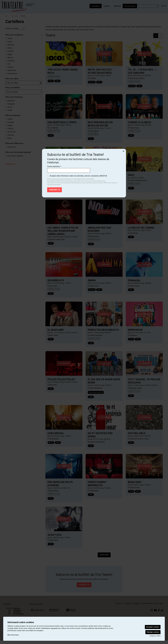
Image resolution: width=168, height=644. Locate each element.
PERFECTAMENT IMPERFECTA (97, 487)
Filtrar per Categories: (14, 35)
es (165, 6)
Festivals (11, 61)
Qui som (119, 607)
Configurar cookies (155, 636)
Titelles (10, 67)
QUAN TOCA (55, 538)
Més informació (13, 635)
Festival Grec (12, 74)
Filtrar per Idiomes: (13, 115)
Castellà (10, 122)
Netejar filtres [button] (10, 164)
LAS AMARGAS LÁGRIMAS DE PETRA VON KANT (63, 178)
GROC (131, 176)
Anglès (10, 125)
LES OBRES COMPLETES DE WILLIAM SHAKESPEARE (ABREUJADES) (63, 232)
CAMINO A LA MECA (139, 123)
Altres (10, 138)
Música (10, 58)
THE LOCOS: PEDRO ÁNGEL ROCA (63, 71)
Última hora (12, 147)
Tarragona (11, 104)
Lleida (10, 110)
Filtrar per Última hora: (14, 143)
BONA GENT (135, 485)
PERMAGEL (134, 282)
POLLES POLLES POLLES (61, 382)
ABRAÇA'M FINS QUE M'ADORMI (99, 231)
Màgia (10, 54)
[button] (158, 6)
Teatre (10, 38)
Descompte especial (15, 156)
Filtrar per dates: (12, 79)
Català (10, 119)
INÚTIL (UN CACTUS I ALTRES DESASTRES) (100, 71)
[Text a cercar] (149, 6)
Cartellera (14, 16)
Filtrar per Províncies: (14, 97)
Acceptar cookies (153, 627)
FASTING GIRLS (137, 436)
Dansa (10, 42)
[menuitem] (96, 6)
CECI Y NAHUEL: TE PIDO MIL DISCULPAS (144, 384)
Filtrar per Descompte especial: (18, 152)
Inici (7, 16)
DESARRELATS (56, 282)
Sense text (11, 132)
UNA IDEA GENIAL (98, 176)
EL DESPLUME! (56, 332)
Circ (9, 64)
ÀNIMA (92, 282)
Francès (10, 129)
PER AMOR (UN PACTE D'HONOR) (60, 487)
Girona (10, 107)
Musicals (11, 45)
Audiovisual (12, 70)
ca (162, 6)
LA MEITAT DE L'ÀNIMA (141, 229)
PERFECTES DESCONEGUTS (103, 332)
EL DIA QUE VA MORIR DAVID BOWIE (104, 384)
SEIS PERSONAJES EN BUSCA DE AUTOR (100, 124)
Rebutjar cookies (153, 632)
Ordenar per (10, 28)
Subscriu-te (84, 588)
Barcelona (11, 101)
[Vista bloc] (156, 36)
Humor (10, 48)
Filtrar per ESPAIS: (13, 88)
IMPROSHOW (135, 332)
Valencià (11, 135)
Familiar (10, 51)
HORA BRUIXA (56, 436)
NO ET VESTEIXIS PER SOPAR (100, 438)
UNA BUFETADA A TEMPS (62, 123)
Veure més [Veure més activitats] (104, 558)
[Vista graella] (160, 36)
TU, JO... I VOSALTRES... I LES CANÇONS (142, 71)
